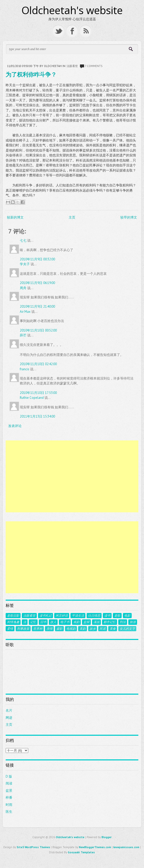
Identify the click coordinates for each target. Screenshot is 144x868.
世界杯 (38, 629)
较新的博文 (15, 217)
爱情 (10, 629)
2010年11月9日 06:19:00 (37, 283)
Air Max (25, 312)
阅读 (9, 783)
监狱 (86, 622)
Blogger (107, 837)
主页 (72, 217)
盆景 (9, 791)
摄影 (59, 629)
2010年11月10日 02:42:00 (38, 364)
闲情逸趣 (13, 622)
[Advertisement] (72, 476)
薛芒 (23, 335)
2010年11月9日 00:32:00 (37, 259)
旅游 (133, 622)
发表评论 (15, 426)
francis (25, 369)
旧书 (43, 622)
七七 (23, 240)
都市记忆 (110, 622)
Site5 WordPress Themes (33, 847)
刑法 (123, 622)
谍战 (96, 622)
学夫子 (25, 264)
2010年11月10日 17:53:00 (38, 393)
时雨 (9, 805)
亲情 (49, 629)
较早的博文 (129, 217)
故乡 (93, 629)
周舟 (23, 288)
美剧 (83, 629)
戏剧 (76, 622)
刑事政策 (23, 629)
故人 (53, 622)
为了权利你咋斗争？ (31, 74)
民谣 (103, 629)
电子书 (65, 622)
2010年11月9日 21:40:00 (37, 306)
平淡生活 (78, 616)
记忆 (33, 622)
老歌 (117, 616)
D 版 (9, 776)
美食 (113, 629)
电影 (127, 616)
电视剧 (71, 629)
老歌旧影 (13, 616)
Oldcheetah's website (72, 10)
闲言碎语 (62, 616)
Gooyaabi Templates (81, 852)
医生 (9, 812)
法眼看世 (72, 66)
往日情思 (94, 616)
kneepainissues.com (126, 847)
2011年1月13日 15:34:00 (37, 416)
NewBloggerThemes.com (95, 847)
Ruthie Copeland (32, 398)
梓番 (9, 798)
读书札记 (46, 616)
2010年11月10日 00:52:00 (38, 330)
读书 (107, 616)
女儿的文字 (127, 629)
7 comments (94, 66)
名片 (9, 710)
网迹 (9, 718)
